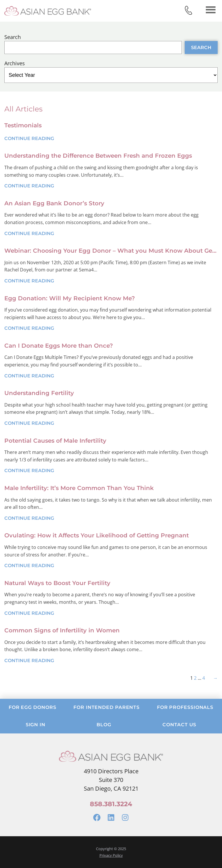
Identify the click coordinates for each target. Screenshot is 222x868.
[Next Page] (214, 678)
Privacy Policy (111, 855)
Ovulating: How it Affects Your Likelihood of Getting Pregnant (97, 535)
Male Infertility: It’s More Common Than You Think (79, 488)
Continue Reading (29, 139)
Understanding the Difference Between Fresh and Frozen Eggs (98, 156)
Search (13, 37)
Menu (211, 10)
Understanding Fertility (39, 393)
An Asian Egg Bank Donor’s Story (54, 203)
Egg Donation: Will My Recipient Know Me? (70, 298)
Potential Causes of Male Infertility (55, 441)
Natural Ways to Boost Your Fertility (57, 583)
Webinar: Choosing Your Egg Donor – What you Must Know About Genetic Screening (111, 251)
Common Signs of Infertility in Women (62, 630)
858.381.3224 (111, 804)
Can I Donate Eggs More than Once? (59, 346)
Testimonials (23, 125)
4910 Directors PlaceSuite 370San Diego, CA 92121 (111, 780)
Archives (15, 63)
